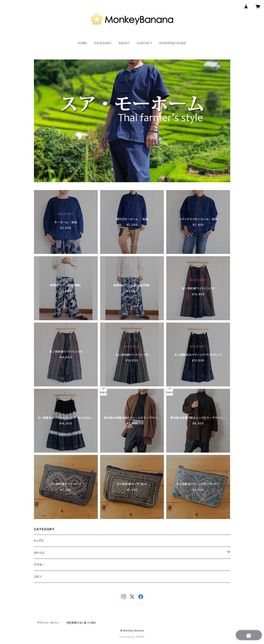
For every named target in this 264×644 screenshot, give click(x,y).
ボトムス (39, 553)
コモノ (38, 577)
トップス (39, 541)
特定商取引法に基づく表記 (81, 623)
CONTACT (144, 43)
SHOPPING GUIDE (173, 43)
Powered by (132, 637)
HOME (83, 43)
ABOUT (124, 43)
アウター (39, 565)
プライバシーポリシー (49, 623)
